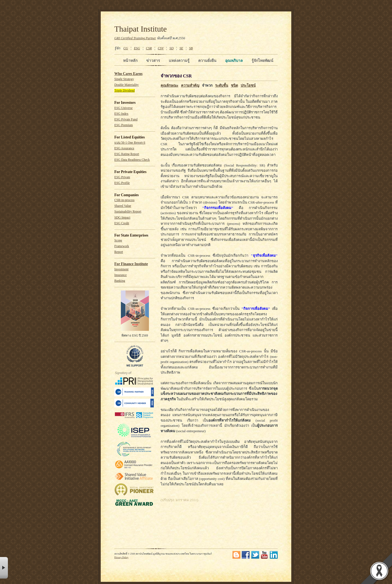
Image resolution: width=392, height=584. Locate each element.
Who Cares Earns (128, 74)
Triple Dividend (125, 91)
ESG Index (121, 114)
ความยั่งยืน (207, 60)
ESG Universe (123, 108)
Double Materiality (126, 85)
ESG (137, 48)
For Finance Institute (131, 264)
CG (126, 48)
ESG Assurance (124, 148)
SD (172, 48)
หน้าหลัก (130, 60)
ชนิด (234, 85)
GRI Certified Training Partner (135, 38)
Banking (120, 281)
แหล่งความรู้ (179, 60)
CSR (149, 48)
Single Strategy (124, 79)
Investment (121, 269)
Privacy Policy (121, 557)
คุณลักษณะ (169, 85)
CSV (161, 48)
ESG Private (122, 177)
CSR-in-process (124, 200)
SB (191, 48)
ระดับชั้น (222, 85)
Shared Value (123, 206)
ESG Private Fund (126, 119)
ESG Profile (122, 183)
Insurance (120, 275)
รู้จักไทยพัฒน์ (262, 60)
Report (119, 252)
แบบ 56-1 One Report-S (130, 143)
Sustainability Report (128, 212)
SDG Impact (122, 218)
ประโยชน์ (248, 85)
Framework (122, 246)
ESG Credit (122, 223)
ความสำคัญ (190, 85)
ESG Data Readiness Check (132, 160)
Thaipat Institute (141, 29)
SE (181, 48)
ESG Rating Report (127, 154)
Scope (118, 240)
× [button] (4, 568)
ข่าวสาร (153, 60)
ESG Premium (124, 125)
